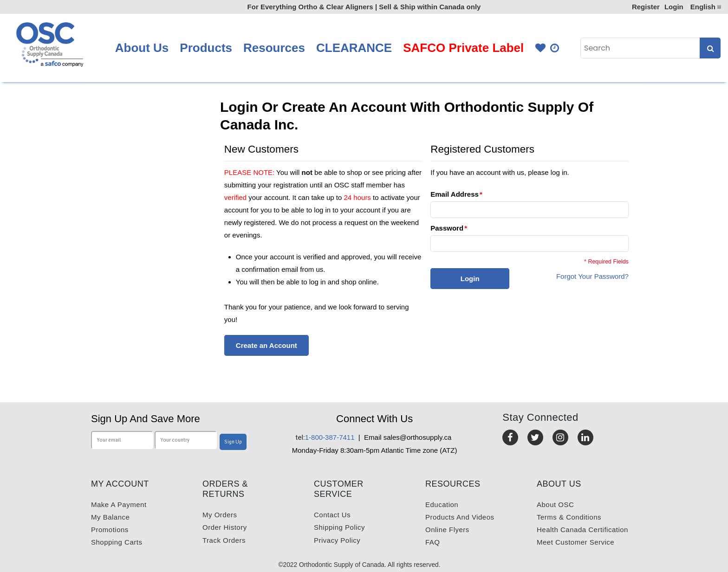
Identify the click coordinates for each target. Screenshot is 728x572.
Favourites (540, 48)
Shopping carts (117, 542)
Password (447, 228)
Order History (225, 527)
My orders (220, 515)
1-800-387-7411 (325, 437)
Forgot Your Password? (592, 276)
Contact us (332, 515)
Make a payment (119, 505)
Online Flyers (447, 530)
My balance (110, 517)
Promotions (110, 530)
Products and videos (460, 517)
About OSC (555, 505)
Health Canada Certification (582, 530)
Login (674, 7)
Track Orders (224, 540)
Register (646, 7)
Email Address (455, 194)
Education (442, 505)
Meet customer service (575, 542)
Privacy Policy (337, 540)
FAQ (433, 542)
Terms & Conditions (569, 517)
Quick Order (555, 48)
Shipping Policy (339, 527)
